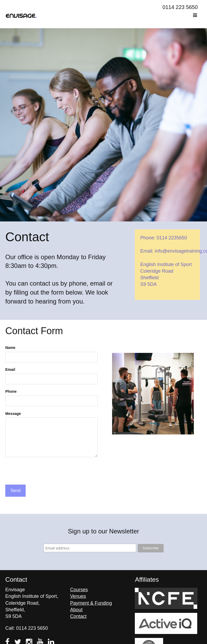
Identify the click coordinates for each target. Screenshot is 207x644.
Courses (79, 590)
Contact (78, 616)
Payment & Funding (91, 603)
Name (10, 348)
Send (15, 491)
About (76, 610)
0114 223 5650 (180, 7)
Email (10, 370)
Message (13, 414)
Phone (11, 391)
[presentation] (45, 472)
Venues (78, 596)
